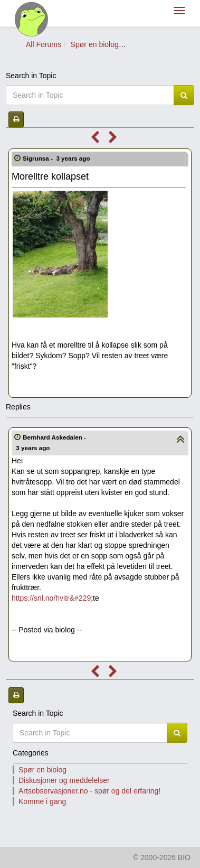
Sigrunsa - (57, 158)
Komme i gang (42, 801)
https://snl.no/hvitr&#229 (51, 598)
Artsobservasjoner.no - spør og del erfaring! (89, 791)
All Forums (44, 44)
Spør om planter (155, 44)
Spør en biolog (95, 44)
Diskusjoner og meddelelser (64, 780)
